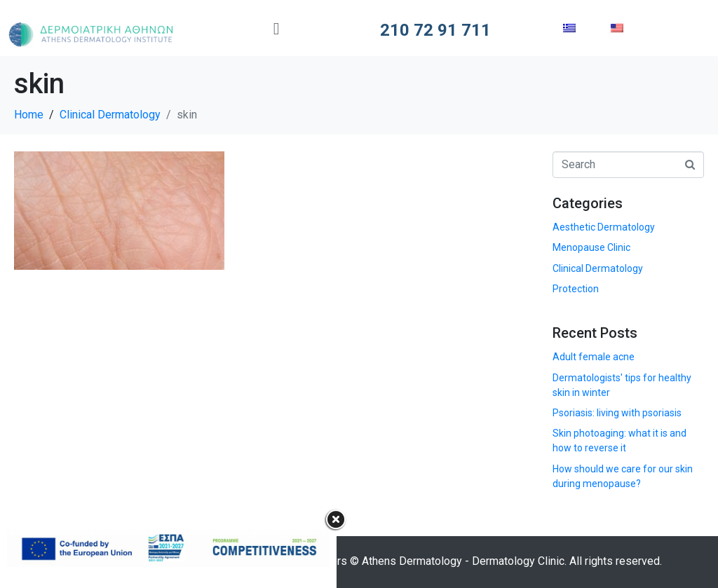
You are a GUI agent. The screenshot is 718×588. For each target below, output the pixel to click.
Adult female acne (594, 357)
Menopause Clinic (591, 247)
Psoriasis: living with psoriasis (617, 413)
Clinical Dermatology (598, 268)
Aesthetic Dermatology (604, 227)
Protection (576, 289)
